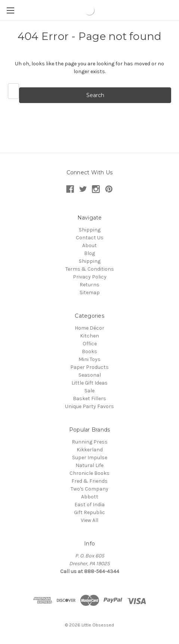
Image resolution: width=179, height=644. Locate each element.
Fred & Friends (89, 481)
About (89, 245)
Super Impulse (90, 458)
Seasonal (90, 375)
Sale (89, 391)
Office (90, 344)
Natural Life (89, 465)
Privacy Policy (90, 277)
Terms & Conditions (90, 269)
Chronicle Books (89, 473)
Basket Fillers (89, 399)
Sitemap (90, 293)
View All (89, 520)
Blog (89, 253)
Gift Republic (89, 512)
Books (89, 351)
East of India (89, 505)
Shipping (90, 230)
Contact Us (90, 238)
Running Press (90, 442)
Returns (89, 285)
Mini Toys (89, 359)
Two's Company (89, 489)
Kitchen (89, 336)
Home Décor (89, 328)
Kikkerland (90, 450)
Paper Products (89, 367)
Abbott (90, 497)
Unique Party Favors (89, 406)
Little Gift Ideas (89, 383)
